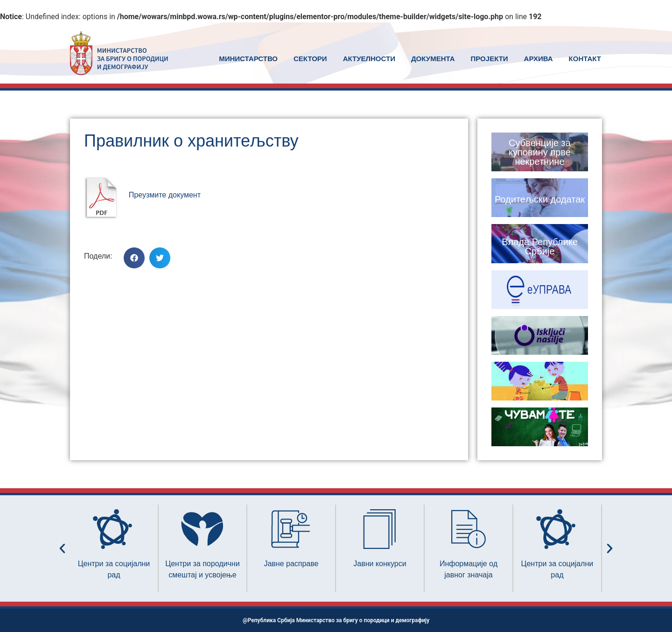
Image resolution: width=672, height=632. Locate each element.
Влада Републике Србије (540, 246)
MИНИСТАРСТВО (248, 59)
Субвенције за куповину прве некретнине (540, 152)
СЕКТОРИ (310, 59)
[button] (134, 258)
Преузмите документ (165, 195)
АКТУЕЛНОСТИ (369, 59)
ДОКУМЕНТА (433, 59)
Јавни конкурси (380, 564)
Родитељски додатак (540, 199)
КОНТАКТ (585, 59)
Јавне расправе (291, 564)
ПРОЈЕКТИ (490, 59)
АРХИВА (539, 59)
